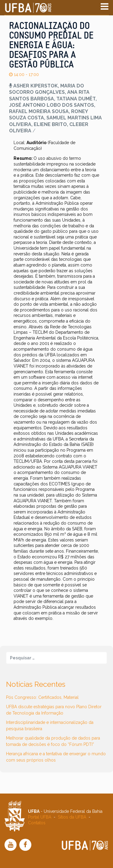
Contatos (37, 823)
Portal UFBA (40, 817)
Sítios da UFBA (72, 817)
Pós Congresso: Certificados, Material (42, 697)
